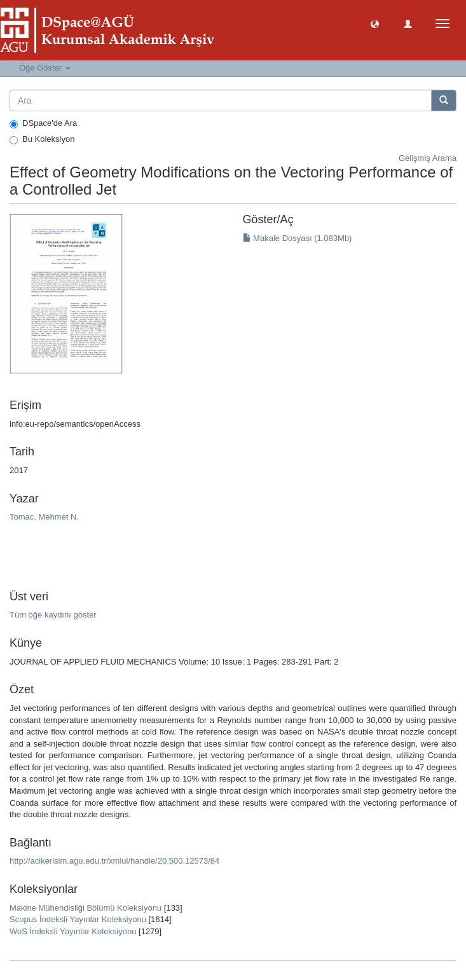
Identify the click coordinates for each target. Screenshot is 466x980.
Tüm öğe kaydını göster (53, 615)
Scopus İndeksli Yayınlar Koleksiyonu (78, 919)
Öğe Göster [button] (45, 68)
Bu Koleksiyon (42, 139)
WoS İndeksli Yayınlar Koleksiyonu (73, 931)
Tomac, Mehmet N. (44, 517)
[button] (375, 23)
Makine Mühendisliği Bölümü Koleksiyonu (86, 908)
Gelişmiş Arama (428, 158)
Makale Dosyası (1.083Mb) (298, 238)
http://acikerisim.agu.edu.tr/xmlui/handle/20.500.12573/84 (114, 861)
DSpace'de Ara (43, 123)
